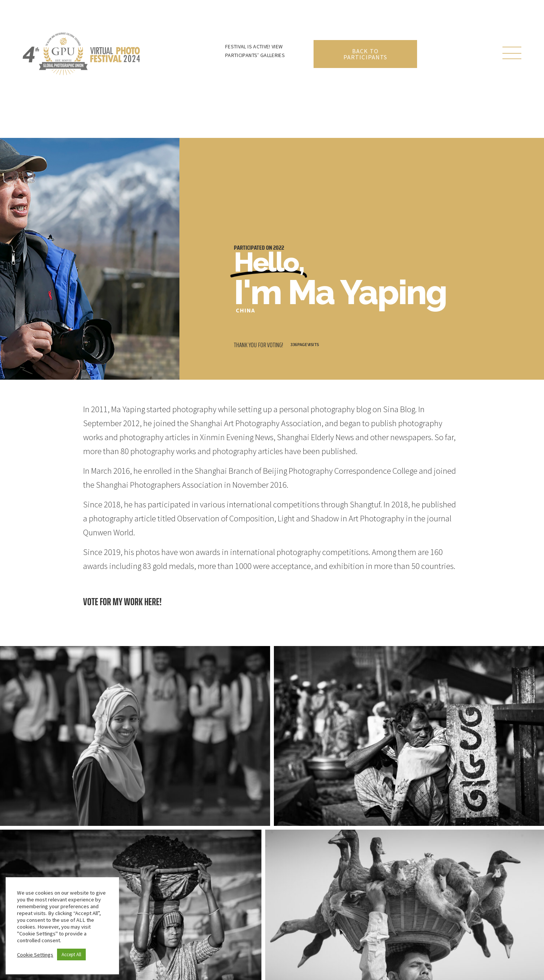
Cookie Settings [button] (35, 955)
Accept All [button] (71, 954)
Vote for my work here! (122, 602)
